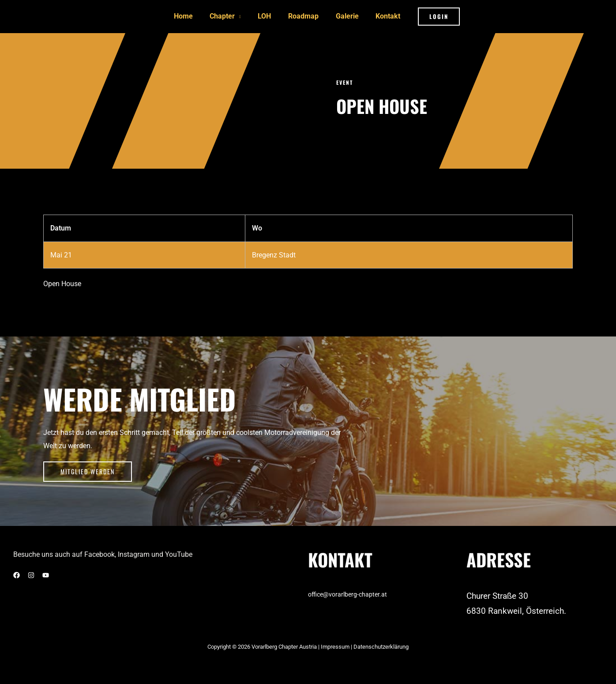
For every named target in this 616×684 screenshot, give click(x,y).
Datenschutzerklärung (381, 645)
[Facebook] (17, 573)
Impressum (336, 645)
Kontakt (381, 16)
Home (190, 16)
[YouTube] (46, 573)
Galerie (343, 16)
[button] (430, 16)
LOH (266, 16)
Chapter (227, 16)
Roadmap (302, 16)
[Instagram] (31, 573)
